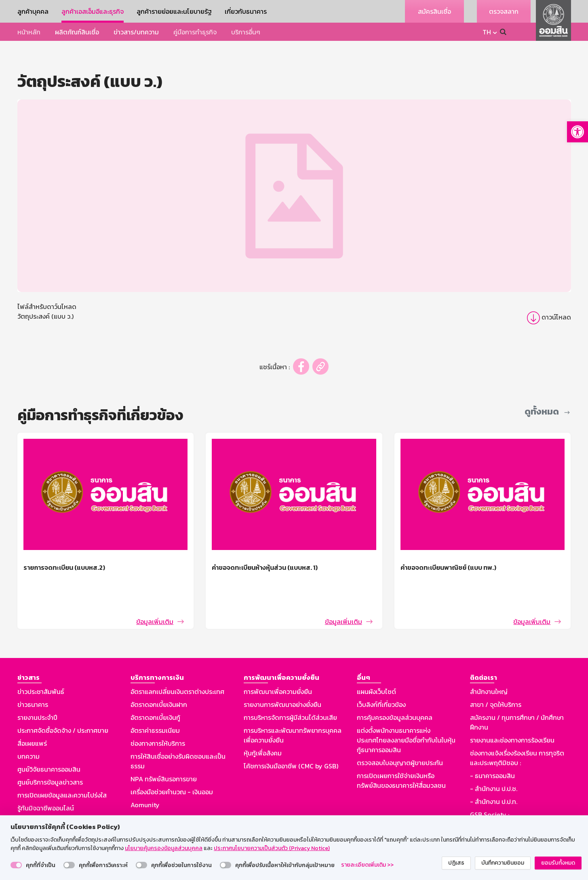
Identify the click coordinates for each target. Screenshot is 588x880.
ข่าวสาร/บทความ (136, 32)
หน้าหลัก (29, 32)
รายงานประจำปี (37, 689)
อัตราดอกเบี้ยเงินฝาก (159, 676)
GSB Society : (490, 786)
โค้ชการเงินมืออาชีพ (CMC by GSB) (291, 738)
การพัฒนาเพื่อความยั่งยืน (278, 663)
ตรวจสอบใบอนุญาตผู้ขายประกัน (400, 734)
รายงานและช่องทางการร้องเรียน (512, 712)
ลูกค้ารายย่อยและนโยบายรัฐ (174, 11)
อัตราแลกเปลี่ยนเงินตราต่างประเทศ (177, 663)
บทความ (28, 728)
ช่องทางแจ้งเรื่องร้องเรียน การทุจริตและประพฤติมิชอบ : (517, 730)
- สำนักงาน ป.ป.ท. (494, 773)
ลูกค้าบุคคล (33, 11)
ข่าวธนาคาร (33, 676)
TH (487, 32)
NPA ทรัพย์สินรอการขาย (164, 751)
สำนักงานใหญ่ (489, 663)
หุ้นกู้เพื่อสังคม (263, 725)
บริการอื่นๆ (246, 32)
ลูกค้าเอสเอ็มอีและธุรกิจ (93, 11)
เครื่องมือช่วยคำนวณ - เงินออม (172, 764)
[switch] (16, 865)
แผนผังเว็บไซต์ (376, 663)
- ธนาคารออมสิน (492, 747)
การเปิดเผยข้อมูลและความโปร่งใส (62, 767)
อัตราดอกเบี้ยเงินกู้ (155, 689)
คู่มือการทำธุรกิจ (195, 32)
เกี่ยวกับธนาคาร (246, 11)
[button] (577, 132)
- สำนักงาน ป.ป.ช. (494, 760)
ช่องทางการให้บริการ (158, 715)
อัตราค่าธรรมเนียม (155, 702)
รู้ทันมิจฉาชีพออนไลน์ (46, 780)
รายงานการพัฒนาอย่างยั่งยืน (282, 676)
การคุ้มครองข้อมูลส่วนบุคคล (395, 689)
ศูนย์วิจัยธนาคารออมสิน (49, 741)
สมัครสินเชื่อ (434, 11)
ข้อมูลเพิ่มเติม (155, 593)
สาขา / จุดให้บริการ (496, 676)
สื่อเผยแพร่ (32, 715)
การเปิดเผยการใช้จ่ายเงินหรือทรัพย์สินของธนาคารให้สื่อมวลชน (401, 752)
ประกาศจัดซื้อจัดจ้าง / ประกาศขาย (63, 702)
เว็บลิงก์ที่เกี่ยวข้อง (381, 676)
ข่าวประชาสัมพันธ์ (41, 663)
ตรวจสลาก (504, 11)
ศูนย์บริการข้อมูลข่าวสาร (50, 754)
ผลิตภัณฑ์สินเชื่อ (77, 32)
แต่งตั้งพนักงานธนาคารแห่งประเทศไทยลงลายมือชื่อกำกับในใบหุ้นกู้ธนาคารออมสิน (406, 712)
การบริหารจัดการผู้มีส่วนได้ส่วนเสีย (290, 689)
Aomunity (145, 776)
